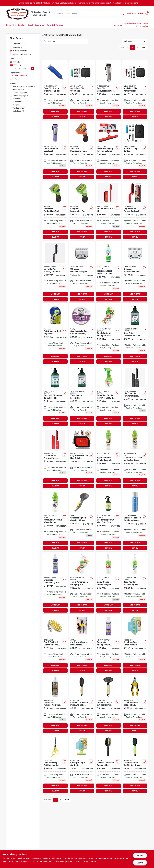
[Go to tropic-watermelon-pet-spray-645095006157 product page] (82, 583)
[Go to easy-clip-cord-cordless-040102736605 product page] (108, 90)
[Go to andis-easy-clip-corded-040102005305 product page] (135, 150)
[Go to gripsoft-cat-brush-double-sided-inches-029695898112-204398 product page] (108, 764)
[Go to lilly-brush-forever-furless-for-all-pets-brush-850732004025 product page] (135, 211)
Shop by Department (36, 25)
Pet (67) (15, 79)
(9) (20, 96)
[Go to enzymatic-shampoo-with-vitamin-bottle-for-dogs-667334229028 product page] (108, 644)
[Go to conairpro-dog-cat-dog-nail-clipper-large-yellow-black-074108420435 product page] (135, 704)
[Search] (123, 14)
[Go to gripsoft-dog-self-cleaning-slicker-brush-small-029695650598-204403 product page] (82, 520)
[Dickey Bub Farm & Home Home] (18, 14)
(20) (24, 86)
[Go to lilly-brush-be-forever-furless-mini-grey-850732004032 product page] (135, 396)
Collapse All (14, 75)
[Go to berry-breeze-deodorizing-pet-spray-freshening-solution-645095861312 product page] (108, 583)
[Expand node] (11, 79)
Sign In (130, 14)
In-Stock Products (20, 51)
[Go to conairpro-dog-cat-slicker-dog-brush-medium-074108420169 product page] (108, 704)
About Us (118, 25)
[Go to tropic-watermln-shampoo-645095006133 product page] (108, 334)
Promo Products (19, 43)
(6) (17, 99)
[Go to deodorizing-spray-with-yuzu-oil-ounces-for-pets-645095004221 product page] (108, 520)
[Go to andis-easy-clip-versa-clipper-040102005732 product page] (135, 90)
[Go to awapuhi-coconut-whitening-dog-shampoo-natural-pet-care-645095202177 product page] (55, 520)
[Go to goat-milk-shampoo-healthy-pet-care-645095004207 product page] (55, 396)
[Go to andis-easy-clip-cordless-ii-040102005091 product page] (55, 150)
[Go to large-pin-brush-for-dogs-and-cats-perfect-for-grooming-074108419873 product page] (82, 704)
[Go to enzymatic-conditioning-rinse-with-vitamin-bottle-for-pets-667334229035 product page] (55, 583)
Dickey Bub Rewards (55, 25)
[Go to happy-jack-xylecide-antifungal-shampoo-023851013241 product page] (55, 704)
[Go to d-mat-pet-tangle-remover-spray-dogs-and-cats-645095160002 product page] (108, 396)
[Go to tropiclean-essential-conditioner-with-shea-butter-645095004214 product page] (82, 396)
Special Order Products (22, 54)
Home (9, 25)
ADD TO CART (55, 111)
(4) (18, 102)
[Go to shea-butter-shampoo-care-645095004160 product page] (135, 334)
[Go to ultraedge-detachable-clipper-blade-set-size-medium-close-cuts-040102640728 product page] (82, 272)
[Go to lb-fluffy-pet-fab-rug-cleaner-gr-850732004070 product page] (55, 272)
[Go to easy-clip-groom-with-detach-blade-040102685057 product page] (55, 90)
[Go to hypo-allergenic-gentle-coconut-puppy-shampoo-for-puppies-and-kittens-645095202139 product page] (108, 458)
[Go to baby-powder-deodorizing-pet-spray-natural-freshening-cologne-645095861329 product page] (135, 583)
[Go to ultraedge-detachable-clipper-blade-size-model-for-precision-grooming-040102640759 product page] (135, 272)
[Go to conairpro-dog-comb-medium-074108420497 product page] (135, 644)
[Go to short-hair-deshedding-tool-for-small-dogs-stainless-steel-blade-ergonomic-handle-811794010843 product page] (55, 211)
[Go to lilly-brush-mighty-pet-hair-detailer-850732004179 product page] (108, 150)
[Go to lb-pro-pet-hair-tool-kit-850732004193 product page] (108, 211)
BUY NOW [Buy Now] (55, 117)
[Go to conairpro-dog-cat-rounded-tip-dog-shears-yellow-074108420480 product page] (55, 764)
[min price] (14, 68)
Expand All (24, 75)
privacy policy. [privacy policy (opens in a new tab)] (24, 861)
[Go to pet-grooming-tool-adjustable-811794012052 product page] (55, 334)
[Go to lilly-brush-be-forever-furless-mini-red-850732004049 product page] (55, 458)
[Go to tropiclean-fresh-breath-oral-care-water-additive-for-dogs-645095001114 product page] (108, 272)
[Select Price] (32, 68)
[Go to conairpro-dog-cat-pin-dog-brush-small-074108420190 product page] (135, 764)
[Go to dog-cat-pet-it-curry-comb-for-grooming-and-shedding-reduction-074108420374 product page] (55, 644)
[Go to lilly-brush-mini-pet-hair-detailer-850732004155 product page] (82, 458)
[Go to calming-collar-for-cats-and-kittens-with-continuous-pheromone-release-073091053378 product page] (82, 334)
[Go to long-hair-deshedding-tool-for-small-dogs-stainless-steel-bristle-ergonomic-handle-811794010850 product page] (82, 211)
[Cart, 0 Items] (146, 14)
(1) (16, 105)
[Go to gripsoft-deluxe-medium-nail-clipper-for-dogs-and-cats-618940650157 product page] (82, 644)
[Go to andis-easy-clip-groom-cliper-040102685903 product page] (82, 90)
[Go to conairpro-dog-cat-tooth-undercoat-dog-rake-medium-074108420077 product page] (82, 764)
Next (144, 48)
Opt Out (140, 863)
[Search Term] (90, 14)
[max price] (25, 68)
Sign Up (140, 14)
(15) (18, 89)
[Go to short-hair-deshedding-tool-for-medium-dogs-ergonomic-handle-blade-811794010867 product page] (82, 150)
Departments (19, 25)
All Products (17, 47)
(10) (21, 93)
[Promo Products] (11, 43)
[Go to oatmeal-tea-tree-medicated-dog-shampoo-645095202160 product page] (135, 458)
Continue (140, 856)
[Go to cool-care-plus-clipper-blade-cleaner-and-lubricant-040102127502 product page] (135, 520)
